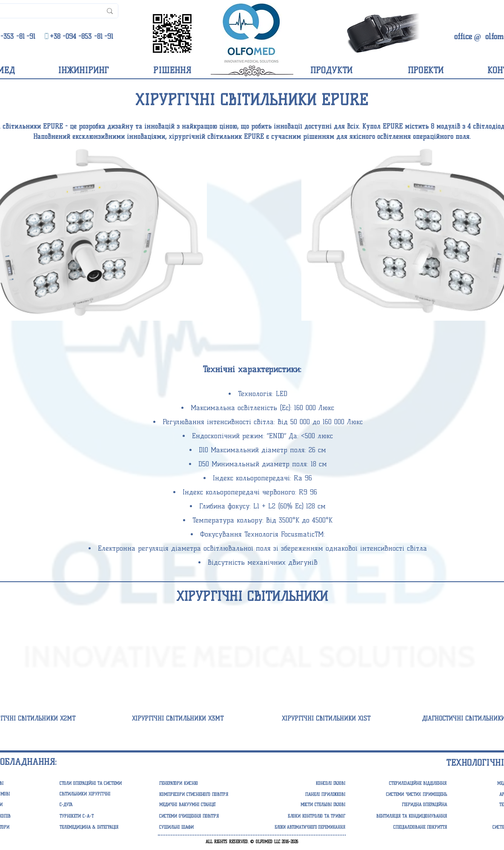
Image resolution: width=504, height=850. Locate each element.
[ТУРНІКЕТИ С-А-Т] (101, 816)
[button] (201, 784)
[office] (463, 37)
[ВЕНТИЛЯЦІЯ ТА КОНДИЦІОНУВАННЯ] (405, 816)
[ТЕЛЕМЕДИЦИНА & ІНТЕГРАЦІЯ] (101, 827)
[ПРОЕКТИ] (425, 70)
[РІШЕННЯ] (172, 70)
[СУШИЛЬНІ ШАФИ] (201, 827)
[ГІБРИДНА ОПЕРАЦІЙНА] (405, 805)
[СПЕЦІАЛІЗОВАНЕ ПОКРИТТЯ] (405, 827)
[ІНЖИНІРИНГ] (83, 70)
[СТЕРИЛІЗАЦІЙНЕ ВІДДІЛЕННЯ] (402, 784)
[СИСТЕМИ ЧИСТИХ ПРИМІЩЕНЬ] (405, 795)
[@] (477, 37)
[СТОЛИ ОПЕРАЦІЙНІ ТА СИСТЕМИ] (101, 784)
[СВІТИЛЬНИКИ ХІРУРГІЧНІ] (101, 794)
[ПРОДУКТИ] (331, 70)
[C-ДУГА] (101, 805)
